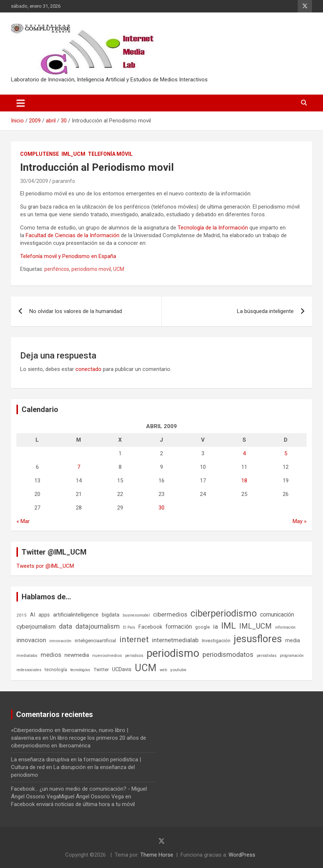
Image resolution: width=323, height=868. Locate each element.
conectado (88, 369)
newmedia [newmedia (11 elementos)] (77, 655)
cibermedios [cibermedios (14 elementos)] (170, 614)
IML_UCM (73, 154)
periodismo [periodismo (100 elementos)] (173, 653)
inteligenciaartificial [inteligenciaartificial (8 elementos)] (95, 641)
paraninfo (64, 181)
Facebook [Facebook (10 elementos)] (150, 627)
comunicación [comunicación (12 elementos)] (277, 615)
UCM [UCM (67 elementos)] (146, 668)
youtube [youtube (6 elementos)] (178, 670)
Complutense (40, 154)
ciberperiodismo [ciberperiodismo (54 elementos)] (224, 613)
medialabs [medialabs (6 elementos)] (27, 655)
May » (300, 521)
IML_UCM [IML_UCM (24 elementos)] (255, 626)
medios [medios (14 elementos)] (51, 655)
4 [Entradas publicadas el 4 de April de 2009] (244, 453)
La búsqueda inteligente (265, 311)
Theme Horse (157, 855)
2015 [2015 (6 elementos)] (22, 615)
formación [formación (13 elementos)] (179, 627)
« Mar (23, 521)
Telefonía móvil (110, 154)
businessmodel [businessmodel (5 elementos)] (136, 615)
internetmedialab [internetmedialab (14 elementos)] (175, 640)
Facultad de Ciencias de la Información (73, 235)
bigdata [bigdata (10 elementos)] (111, 615)
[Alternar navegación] (21, 103)
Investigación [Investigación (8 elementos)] (216, 641)
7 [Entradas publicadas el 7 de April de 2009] (79, 467)
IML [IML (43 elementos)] (229, 626)
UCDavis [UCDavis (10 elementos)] (122, 669)
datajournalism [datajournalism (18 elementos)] (98, 626)
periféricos (57, 269)
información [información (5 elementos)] (285, 627)
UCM (119, 269)
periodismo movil (91, 269)
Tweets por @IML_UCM (45, 566)
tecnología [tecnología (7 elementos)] (56, 670)
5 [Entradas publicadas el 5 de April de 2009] (286, 453)
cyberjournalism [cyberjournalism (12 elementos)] (36, 627)
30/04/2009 (34, 181)
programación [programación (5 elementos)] (292, 656)
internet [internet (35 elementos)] (134, 639)
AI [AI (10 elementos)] (33, 615)
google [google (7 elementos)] (203, 627)
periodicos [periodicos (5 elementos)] (134, 656)
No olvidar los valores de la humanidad (76, 311)
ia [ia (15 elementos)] (216, 626)
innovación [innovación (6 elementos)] (60, 641)
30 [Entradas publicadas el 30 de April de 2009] (161, 508)
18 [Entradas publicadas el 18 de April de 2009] (244, 481)
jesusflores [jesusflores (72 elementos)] (258, 639)
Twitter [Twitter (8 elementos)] (101, 670)
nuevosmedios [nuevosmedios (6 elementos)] (107, 655)
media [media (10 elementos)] (293, 640)
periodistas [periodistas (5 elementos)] (267, 656)
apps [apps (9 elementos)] (44, 615)
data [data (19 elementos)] (66, 626)
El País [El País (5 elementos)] (129, 627)
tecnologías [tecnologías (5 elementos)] (80, 670)
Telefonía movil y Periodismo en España (68, 256)
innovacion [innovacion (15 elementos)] (31, 640)
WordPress (242, 855)
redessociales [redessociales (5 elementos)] (29, 670)
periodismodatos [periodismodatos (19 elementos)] (228, 655)
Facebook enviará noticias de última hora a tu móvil (73, 804)
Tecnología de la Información (213, 228)
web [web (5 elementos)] (163, 670)
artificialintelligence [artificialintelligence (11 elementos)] (76, 615)
